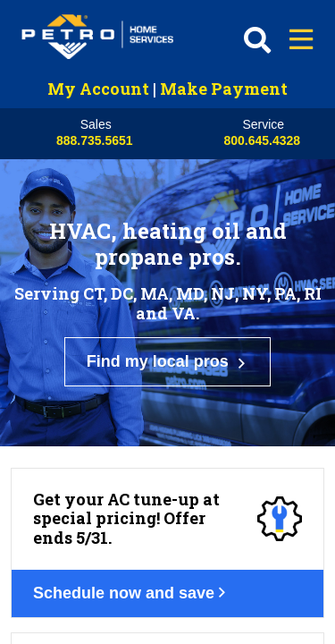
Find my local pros (168, 303)
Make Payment (224, 89)
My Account (98, 89)
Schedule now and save (142, 452)
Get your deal (103, 617)
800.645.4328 (262, 140)
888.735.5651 (95, 140)
